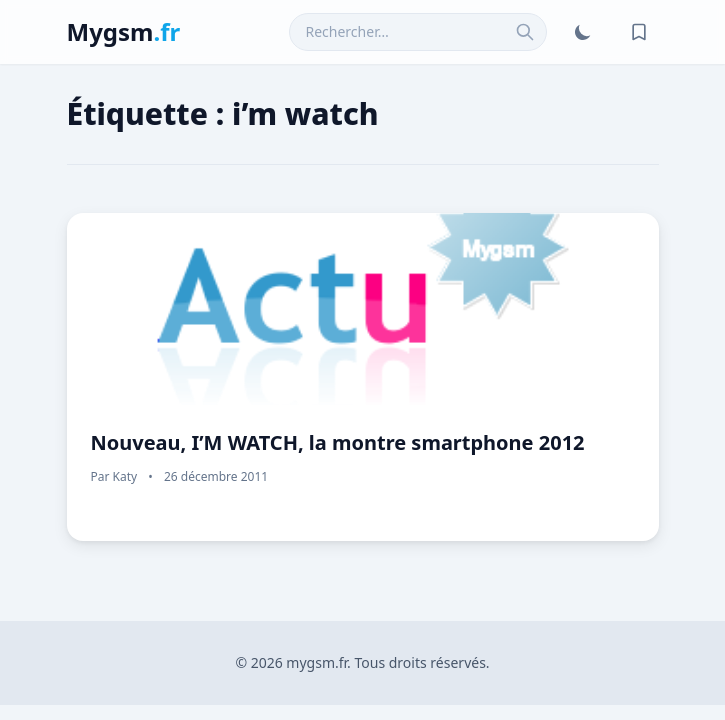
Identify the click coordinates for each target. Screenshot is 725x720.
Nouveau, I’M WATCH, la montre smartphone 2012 (338, 442)
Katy (125, 476)
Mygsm (124, 31)
